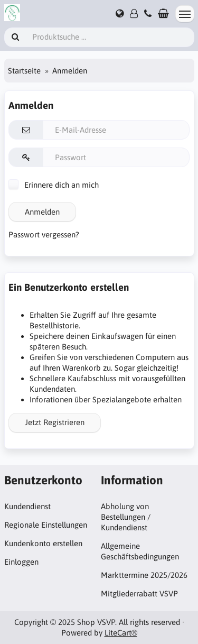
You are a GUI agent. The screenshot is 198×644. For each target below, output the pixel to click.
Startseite (24, 71)
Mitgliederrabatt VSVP (139, 594)
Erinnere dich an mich (54, 185)
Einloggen (21, 562)
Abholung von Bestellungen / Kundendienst (126, 517)
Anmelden (42, 212)
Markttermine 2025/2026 (144, 575)
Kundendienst (27, 506)
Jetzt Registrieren (55, 422)
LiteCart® (121, 633)
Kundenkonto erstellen (43, 543)
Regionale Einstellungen (46, 525)
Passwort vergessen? (44, 234)
